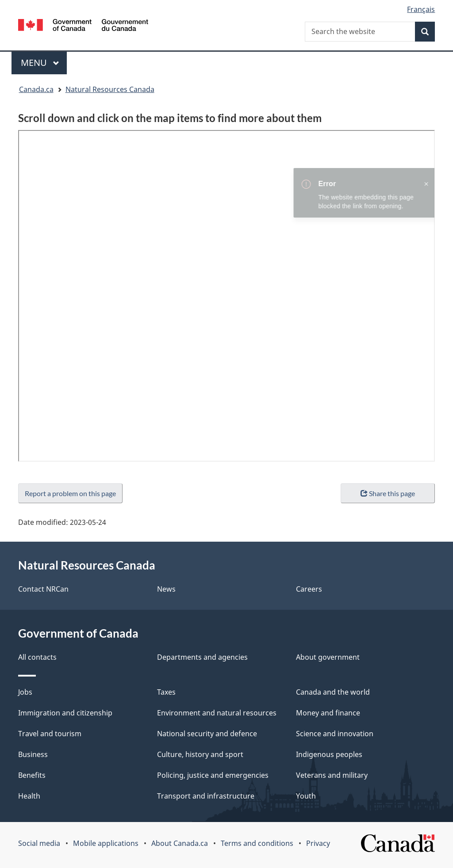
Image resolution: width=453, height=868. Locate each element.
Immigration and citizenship (65, 713)
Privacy (318, 843)
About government (328, 657)
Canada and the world (333, 692)
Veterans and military (332, 775)
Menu (40, 63)
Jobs (25, 692)
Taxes (166, 692)
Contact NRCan (43, 589)
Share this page (388, 493)
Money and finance (328, 713)
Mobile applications (106, 843)
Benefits (32, 775)
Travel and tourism (50, 734)
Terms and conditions (257, 843)
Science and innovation (335, 734)
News (166, 589)
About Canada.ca (180, 843)
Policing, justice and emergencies (213, 775)
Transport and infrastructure (206, 796)
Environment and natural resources (217, 713)
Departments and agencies (202, 657)
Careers (309, 589)
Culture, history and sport (200, 754)
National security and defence (207, 734)
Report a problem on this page (70, 493)
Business (33, 754)
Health (29, 796)
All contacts (37, 657)
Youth (306, 796)
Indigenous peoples (329, 754)
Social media (39, 843)
